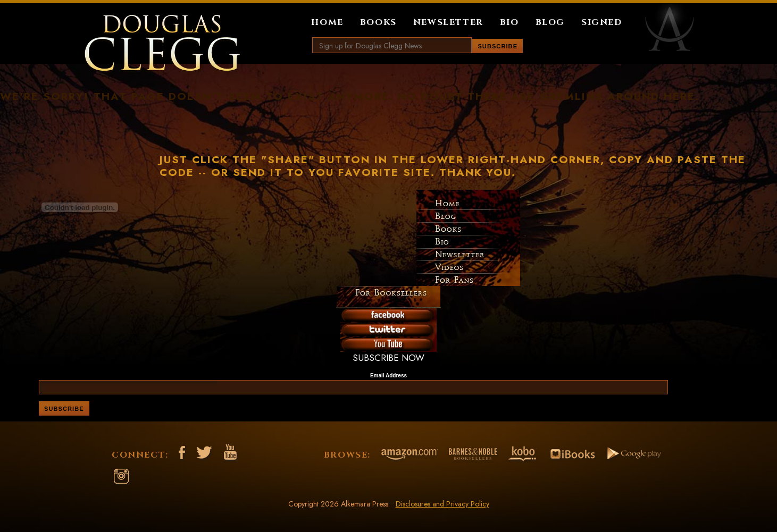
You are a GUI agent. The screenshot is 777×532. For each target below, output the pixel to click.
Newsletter (448, 22)
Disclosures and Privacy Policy (442, 504)
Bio (509, 22)
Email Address (389, 376)
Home (327, 22)
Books (378, 22)
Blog (550, 22)
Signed (602, 22)
